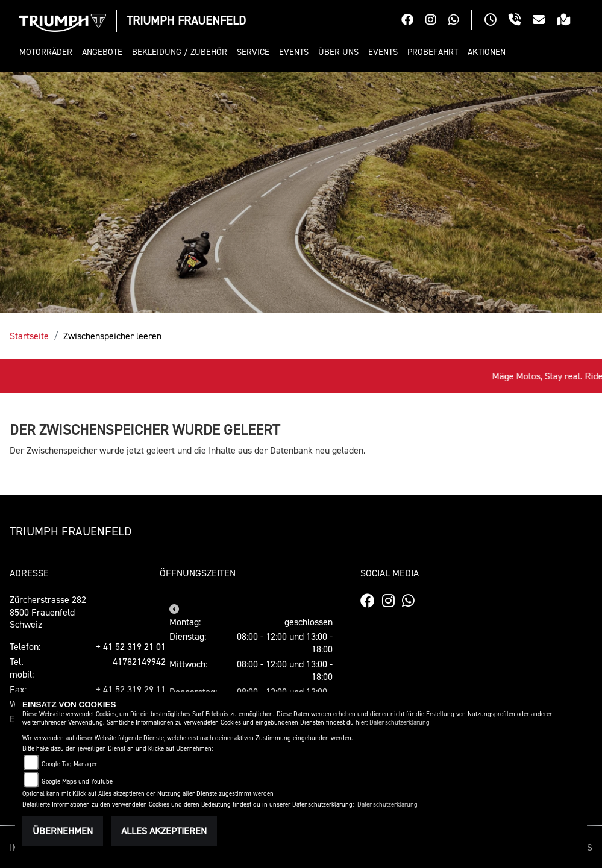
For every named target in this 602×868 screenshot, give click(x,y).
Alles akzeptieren (164, 831)
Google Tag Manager (69, 764)
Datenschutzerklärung (400, 723)
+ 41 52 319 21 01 (131, 646)
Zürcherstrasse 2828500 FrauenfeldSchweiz (48, 612)
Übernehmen (63, 831)
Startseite (29, 336)
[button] (48, 52)
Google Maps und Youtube (77, 782)
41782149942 (139, 661)
